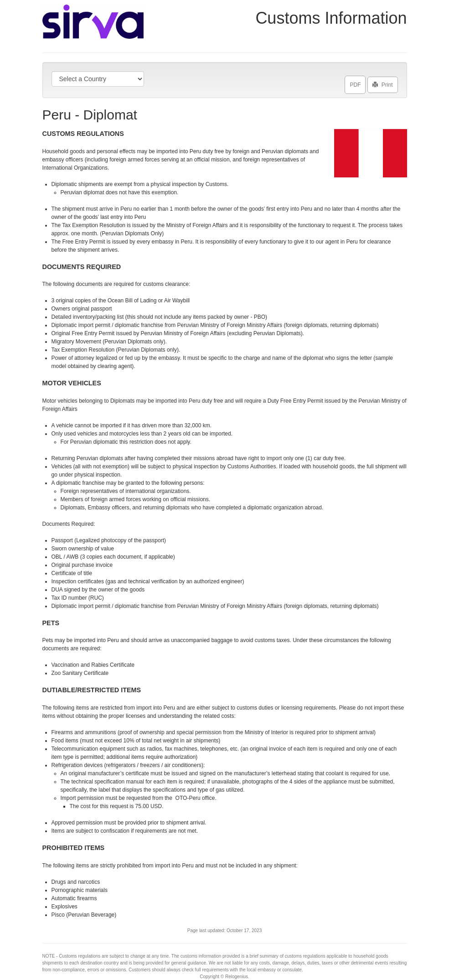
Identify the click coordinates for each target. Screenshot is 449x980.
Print (383, 83)
